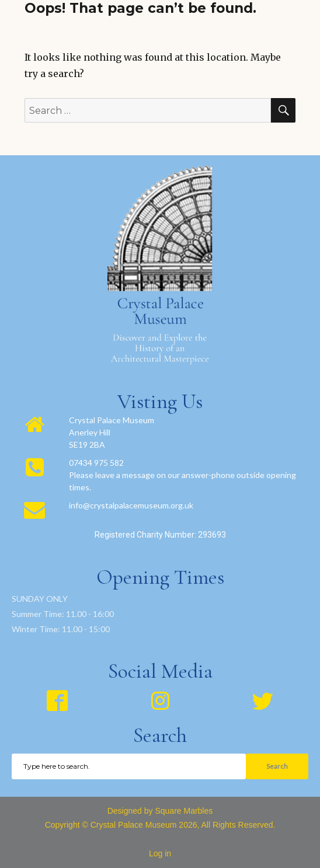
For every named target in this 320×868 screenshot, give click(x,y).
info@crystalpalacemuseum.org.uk (131, 505)
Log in (160, 853)
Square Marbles (184, 811)
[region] (160, 476)
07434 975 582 (96, 463)
